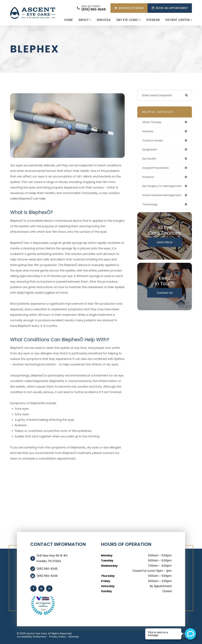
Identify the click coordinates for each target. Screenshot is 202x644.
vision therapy (152, 122)
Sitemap (74, 637)
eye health (149, 159)
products (148, 178)
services (148, 131)
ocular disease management (163, 196)
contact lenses (153, 141)
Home (69, 20)
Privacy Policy (57, 637)
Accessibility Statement (32, 637)
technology (150, 206)
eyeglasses (150, 150)
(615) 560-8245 (47, 569)
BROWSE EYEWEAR (129, 8)
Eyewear (153, 20)
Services (104, 20)
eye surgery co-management (163, 187)
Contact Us (165, 294)
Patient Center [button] (179, 20)
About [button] (85, 20)
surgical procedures (156, 168)
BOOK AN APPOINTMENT (170, 8)
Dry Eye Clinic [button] (129, 20)
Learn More (165, 244)
